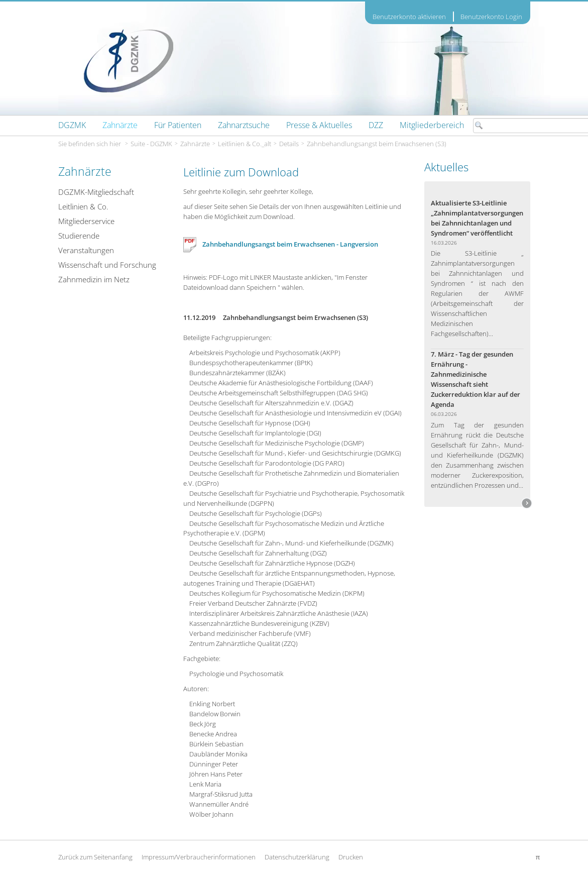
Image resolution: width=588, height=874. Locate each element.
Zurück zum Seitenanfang (95, 857)
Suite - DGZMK (151, 144)
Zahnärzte (195, 144)
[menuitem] (72, 125)
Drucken (351, 857)
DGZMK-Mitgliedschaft (96, 192)
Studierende (79, 236)
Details (289, 144)
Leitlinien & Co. (83, 206)
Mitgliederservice (86, 221)
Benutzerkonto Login (491, 17)
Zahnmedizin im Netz (94, 279)
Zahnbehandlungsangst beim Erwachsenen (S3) (377, 144)
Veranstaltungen (86, 250)
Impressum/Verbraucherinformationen (199, 857)
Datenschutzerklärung (297, 857)
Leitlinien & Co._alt (245, 144)
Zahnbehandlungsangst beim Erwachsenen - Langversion (281, 244)
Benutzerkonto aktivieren (409, 17)
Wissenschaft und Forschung (107, 265)
